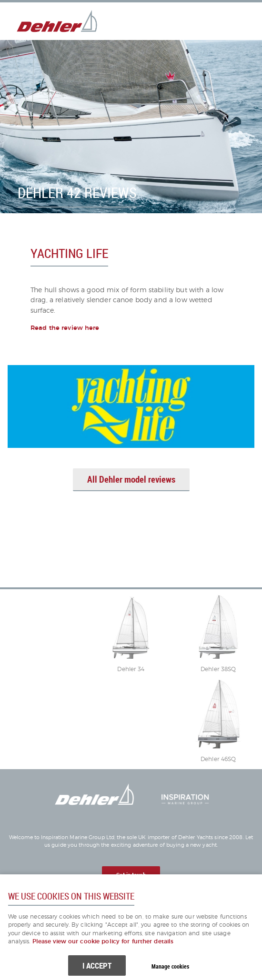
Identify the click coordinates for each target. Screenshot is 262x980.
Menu (231, 21)
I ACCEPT (97, 965)
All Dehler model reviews (131, 479)
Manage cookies (170, 966)
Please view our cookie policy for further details (103, 942)
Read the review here (65, 328)
